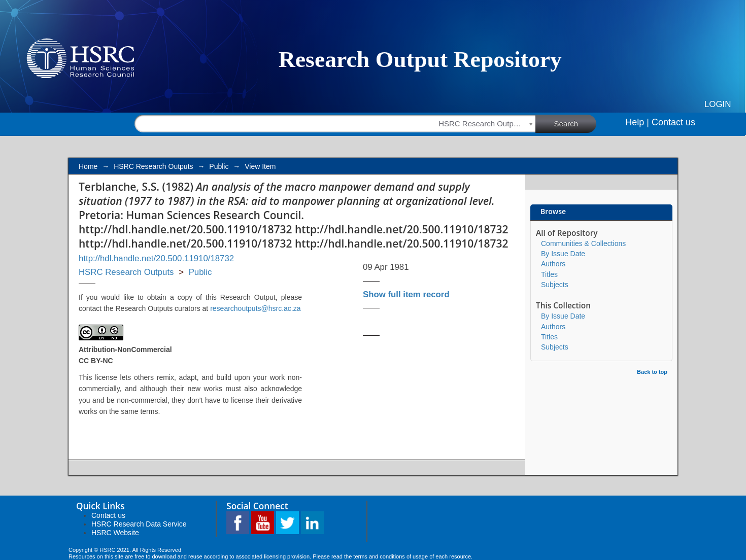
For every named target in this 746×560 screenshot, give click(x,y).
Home (88, 166)
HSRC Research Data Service (139, 524)
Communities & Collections (583, 243)
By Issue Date (563, 254)
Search (575, 123)
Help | (637, 122)
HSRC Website (115, 533)
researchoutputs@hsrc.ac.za (255, 308)
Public (219, 166)
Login (718, 104)
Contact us (673, 122)
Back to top (652, 372)
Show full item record (406, 294)
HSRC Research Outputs (153, 166)
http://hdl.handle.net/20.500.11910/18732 (156, 258)
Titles (549, 274)
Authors (553, 264)
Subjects (555, 285)
